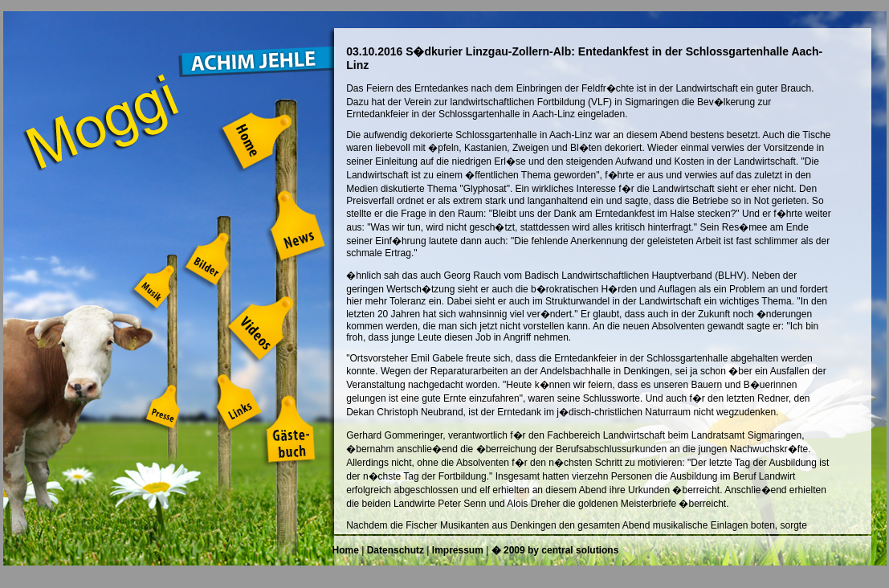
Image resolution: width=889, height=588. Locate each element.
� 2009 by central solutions (555, 550)
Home (346, 550)
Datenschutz (396, 550)
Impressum (458, 550)
